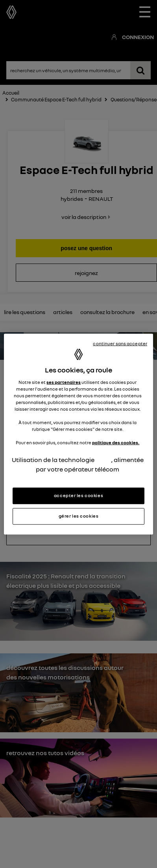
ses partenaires (64, 382)
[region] (78, 434)
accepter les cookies (78, 495)
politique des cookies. (116, 443)
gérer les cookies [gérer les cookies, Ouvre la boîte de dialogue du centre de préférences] (79, 516)
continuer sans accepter (120, 344)
